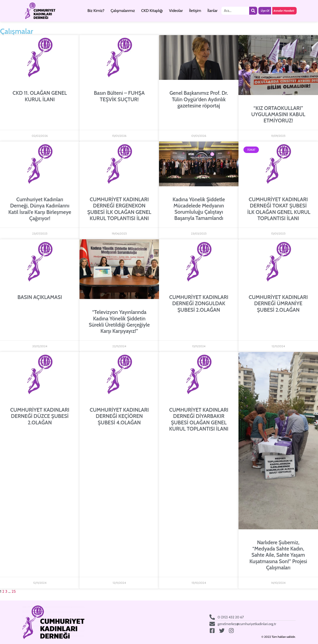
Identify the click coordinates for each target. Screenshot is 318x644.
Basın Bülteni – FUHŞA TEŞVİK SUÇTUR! (119, 96)
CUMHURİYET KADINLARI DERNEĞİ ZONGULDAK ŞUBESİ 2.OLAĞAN (199, 303)
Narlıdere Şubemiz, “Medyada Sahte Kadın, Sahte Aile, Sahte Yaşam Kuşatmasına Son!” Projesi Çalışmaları (278, 555)
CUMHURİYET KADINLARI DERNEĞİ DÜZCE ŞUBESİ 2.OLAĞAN (40, 416)
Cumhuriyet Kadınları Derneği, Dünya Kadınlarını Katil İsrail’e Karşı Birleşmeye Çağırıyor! (40, 209)
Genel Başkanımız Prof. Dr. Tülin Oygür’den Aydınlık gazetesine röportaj (199, 99)
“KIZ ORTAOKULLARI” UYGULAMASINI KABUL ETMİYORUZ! (278, 114)
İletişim (195, 11)
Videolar (176, 11)
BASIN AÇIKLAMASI (40, 297)
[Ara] (253, 11)
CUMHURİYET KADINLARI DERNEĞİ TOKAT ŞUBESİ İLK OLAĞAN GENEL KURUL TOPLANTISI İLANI (278, 209)
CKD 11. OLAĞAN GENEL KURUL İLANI (40, 96)
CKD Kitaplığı (152, 11)
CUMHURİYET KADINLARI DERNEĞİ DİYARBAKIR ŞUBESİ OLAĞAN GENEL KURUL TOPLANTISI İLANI (199, 419)
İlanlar (213, 11)
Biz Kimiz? (96, 11)
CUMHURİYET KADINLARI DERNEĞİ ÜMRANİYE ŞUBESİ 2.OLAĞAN (278, 303)
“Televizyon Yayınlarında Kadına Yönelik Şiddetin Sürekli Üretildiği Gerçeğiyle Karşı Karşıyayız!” (119, 322)
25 (14, 591)
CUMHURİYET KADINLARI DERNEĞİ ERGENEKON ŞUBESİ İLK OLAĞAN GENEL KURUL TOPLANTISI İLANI (119, 209)
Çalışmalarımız (123, 11)
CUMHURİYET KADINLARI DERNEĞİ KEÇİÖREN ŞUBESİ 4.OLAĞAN (119, 416)
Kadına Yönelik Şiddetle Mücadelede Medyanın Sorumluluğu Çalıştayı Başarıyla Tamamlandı (199, 209)
